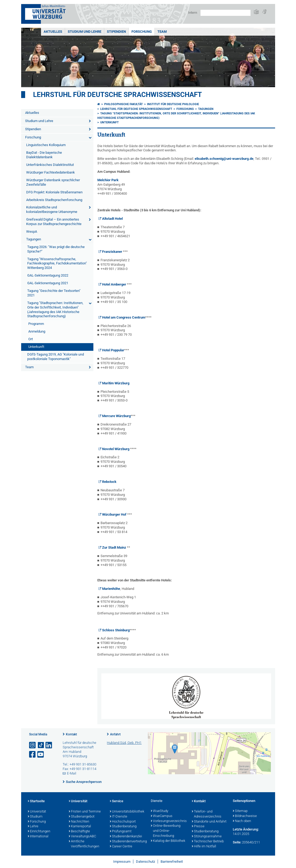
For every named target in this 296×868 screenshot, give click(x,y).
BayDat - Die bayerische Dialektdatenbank (44, 155)
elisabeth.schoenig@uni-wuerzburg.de (224, 159)
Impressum (122, 862)
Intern (193, 13)
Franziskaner (112, 252)
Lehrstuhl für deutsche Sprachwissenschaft (117, 95)
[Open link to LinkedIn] (49, 745)
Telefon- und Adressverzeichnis (207, 814)
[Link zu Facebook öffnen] (33, 755)
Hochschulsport (123, 822)
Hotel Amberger (114, 284)
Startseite (36, 801)
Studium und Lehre (85, 32)
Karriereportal (80, 827)
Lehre (33, 827)
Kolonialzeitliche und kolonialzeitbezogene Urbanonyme (52, 209)
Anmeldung (37, 331)
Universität (37, 812)
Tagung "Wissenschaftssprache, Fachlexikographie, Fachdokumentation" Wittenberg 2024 (57, 263)
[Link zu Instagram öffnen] (33, 745)
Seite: (237, 842)
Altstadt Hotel (112, 219)
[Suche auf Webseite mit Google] (226, 13)
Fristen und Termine (85, 812)
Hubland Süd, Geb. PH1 (124, 743)
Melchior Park (108, 180)
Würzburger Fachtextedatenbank (51, 172)
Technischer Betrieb (208, 842)
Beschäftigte (79, 832)
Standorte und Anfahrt (209, 822)
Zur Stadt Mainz (114, 547)
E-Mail (72, 773)
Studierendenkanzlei (126, 837)
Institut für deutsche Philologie (173, 104)
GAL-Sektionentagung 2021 (48, 283)
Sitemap (240, 811)
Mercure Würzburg (116, 416)
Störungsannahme (207, 837)
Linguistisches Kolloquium (46, 145)
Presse (198, 827)
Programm (36, 324)
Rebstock (109, 482)
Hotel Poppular (113, 350)
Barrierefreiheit (172, 862)
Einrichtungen (39, 832)
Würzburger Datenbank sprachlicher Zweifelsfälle (53, 182)
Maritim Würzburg (116, 383)
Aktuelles (53, 32)
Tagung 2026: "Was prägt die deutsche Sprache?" (56, 249)
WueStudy (160, 811)
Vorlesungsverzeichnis (169, 821)
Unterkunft (36, 347)
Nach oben (242, 821)
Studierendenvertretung (128, 842)
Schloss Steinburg (116, 630)
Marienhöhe (111, 589)
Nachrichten (79, 822)
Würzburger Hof (114, 514)
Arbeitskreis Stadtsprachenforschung (54, 200)
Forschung (142, 32)
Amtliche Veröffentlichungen (84, 844)
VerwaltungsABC (82, 837)
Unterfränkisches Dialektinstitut (50, 165)
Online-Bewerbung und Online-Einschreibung (166, 831)
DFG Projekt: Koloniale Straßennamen (54, 192)
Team (162, 32)
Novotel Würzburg (116, 449)
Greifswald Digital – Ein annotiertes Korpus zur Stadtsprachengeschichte (54, 222)
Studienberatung (123, 827)
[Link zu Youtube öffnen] (41, 755)
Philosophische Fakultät (124, 104)
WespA (32, 232)
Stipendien (116, 32)
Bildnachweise (245, 816)
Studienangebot (82, 817)
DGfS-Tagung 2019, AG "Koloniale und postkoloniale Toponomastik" (56, 357)
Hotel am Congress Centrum (124, 317)
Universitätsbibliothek (127, 812)
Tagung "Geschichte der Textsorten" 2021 (54, 293)
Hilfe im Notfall (204, 847)
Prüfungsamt (121, 832)
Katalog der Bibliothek (168, 841)
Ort (31, 339)
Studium (35, 817)
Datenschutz (145, 862)
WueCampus (162, 816)
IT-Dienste (119, 817)
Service (117, 801)
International (38, 837)
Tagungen (34, 239)
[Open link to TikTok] (41, 745)
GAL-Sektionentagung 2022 (48, 275)
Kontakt (71, 734)
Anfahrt (115, 734)
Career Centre (121, 847)
